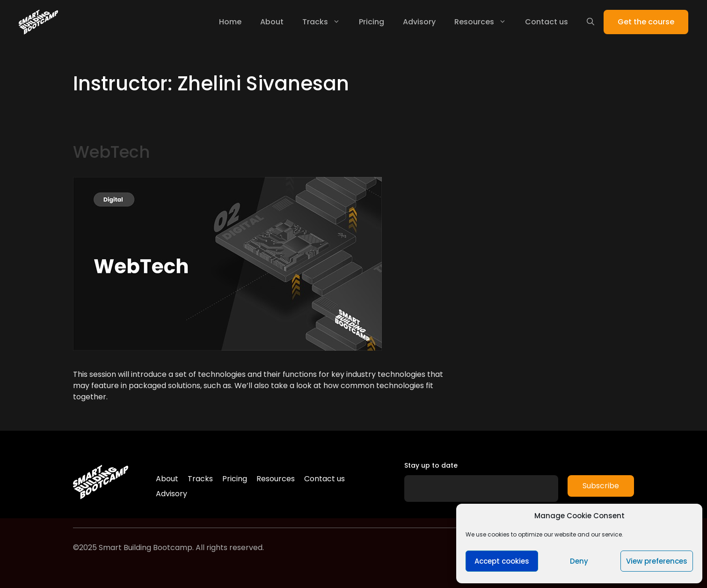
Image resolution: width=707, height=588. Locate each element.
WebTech (111, 152)
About (272, 22)
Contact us (547, 22)
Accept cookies (502, 561)
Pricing (372, 22)
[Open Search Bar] (590, 22)
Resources (485, 22)
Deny (579, 561)
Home (230, 22)
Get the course (646, 22)
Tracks (326, 22)
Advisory (419, 22)
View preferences (657, 561)
